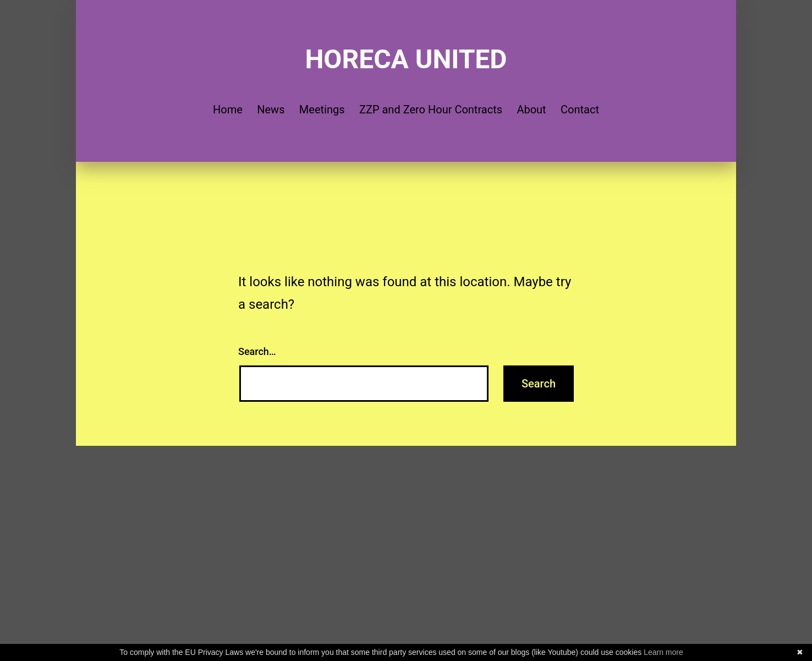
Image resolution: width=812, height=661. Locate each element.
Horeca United (406, 59)
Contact (580, 110)
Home (228, 110)
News (271, 110)
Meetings (322, 110)
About (531, 110)
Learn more (663, 652)
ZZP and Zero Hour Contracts (431, 110)
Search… (257, 351)
